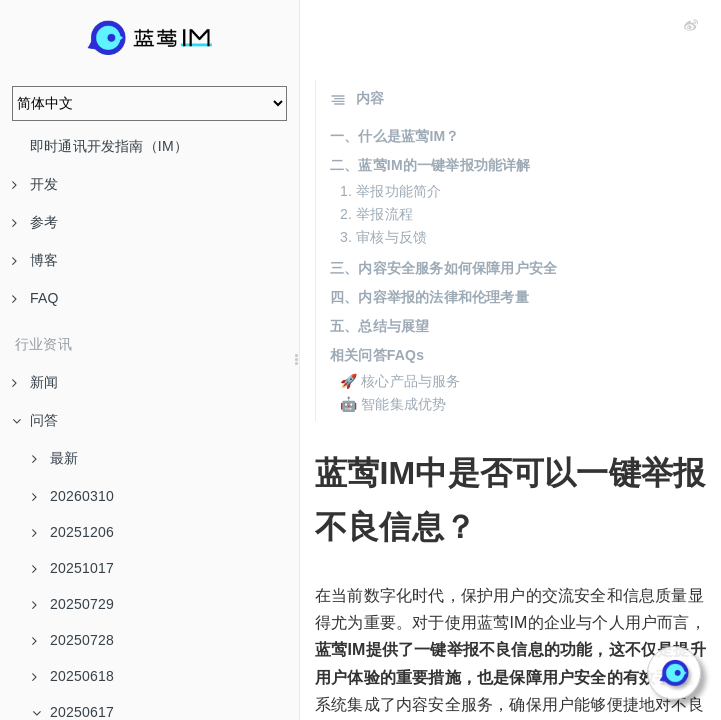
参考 (35, 222)
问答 (35, 420)
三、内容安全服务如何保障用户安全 (443, 268)
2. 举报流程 (376, 214)
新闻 (35, 382)
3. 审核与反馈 (383, 237)
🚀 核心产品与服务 (400, 381)
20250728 (73, 640)
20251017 (73, 568)
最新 (55, 458)
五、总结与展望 (379, 326)
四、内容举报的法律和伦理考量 (429, 297)
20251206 (73, 532)
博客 (35, 260)
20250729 (73, 604)
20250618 (73, 676)
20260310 (73, 496)
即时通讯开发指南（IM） (109, 146)
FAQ (35, 298)
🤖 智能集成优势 (393, 404)
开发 (35, 184)
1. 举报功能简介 (390, 191)
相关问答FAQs (377, 355)
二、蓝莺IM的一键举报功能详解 (430, 165)
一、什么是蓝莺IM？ (395, 136)
